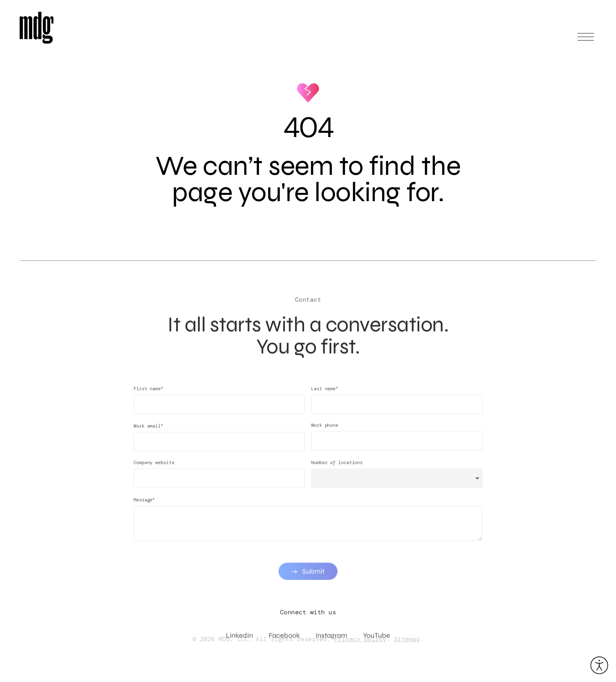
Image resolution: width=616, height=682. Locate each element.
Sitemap (407, 639)
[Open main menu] (586, 40)
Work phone (325, 431)
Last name (324, 394)
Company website (154, 468)
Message (144, 505)
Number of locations (337, 468)
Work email (148, 432)
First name (148, 394)
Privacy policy (360, 639)
